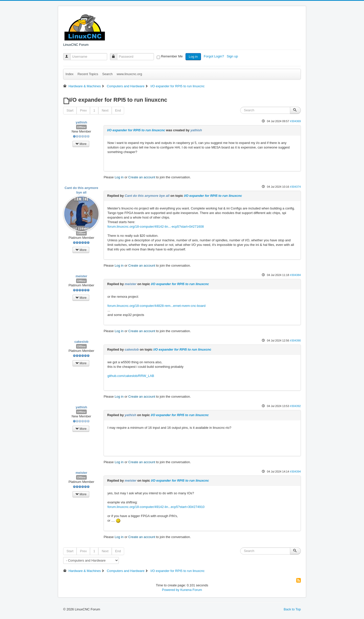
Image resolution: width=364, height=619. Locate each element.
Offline (82, 127)
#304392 (295, 406)
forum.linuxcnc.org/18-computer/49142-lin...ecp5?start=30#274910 (156, 507)
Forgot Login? (214, 56)
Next (105, 110)
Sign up (233, 56)
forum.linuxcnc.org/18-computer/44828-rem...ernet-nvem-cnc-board (156, 306)
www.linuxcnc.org (129, 74)
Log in (193, 57)
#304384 (295, 275)
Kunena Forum (191, 590)
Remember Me (172, 56)
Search (107, 74)
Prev (83, 110)
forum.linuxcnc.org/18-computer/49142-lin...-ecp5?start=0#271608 (156, 227)
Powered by (171, 590)
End (118, 110)
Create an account (142, 177)
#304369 (295, 121)
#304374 (295, 187)
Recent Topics (88, 74)
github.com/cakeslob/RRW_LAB (131, 376)
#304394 (295, 472)
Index (70, 74)
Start (70, 110)
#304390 (295, 340)
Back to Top (292, 609)
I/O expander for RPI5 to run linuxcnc (136, 130)
